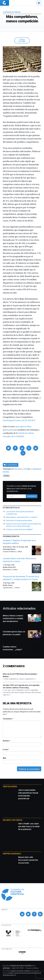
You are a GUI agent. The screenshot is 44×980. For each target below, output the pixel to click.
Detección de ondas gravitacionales (19, 521)
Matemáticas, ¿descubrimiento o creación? (22, 517)
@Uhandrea (9, 430)
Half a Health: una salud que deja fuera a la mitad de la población (29, 826)
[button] (8, 448)
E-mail (6, 749)
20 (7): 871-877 (19, 420)
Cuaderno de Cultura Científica (20, 971)
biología (6, 476)
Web (4, 758)
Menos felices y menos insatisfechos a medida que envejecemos (13, 618)
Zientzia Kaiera (10, 787)
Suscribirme (32, 496)
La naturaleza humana (12, 12)
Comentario (8, 719)
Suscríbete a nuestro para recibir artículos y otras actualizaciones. (21, 489)
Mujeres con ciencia (12, 820)
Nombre (6, 741)
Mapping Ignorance (12, 854)
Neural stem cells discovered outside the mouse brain (28, 860)
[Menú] (39, 3)
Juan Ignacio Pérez (24, 427)
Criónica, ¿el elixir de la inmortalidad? (19, 529)
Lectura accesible (22, 40)
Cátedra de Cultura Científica (21, 966)
